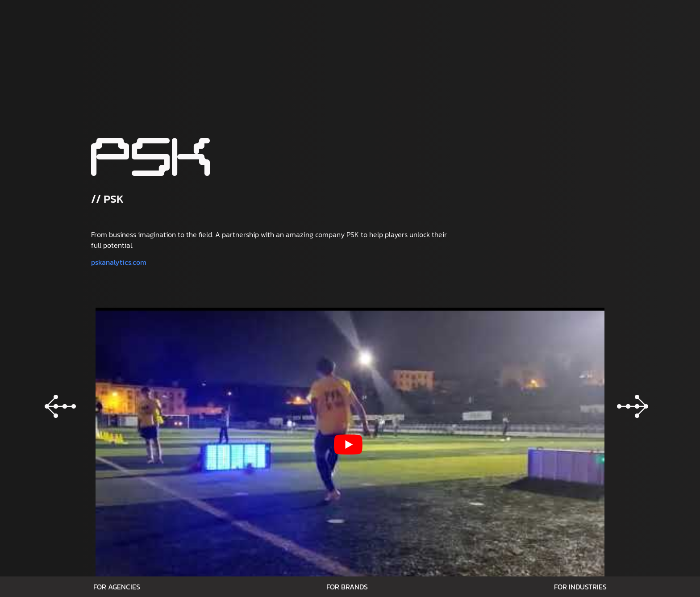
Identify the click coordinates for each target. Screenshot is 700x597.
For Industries (580, 587)
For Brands (347, 587)
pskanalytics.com (119, 262)
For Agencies (117, 587)
